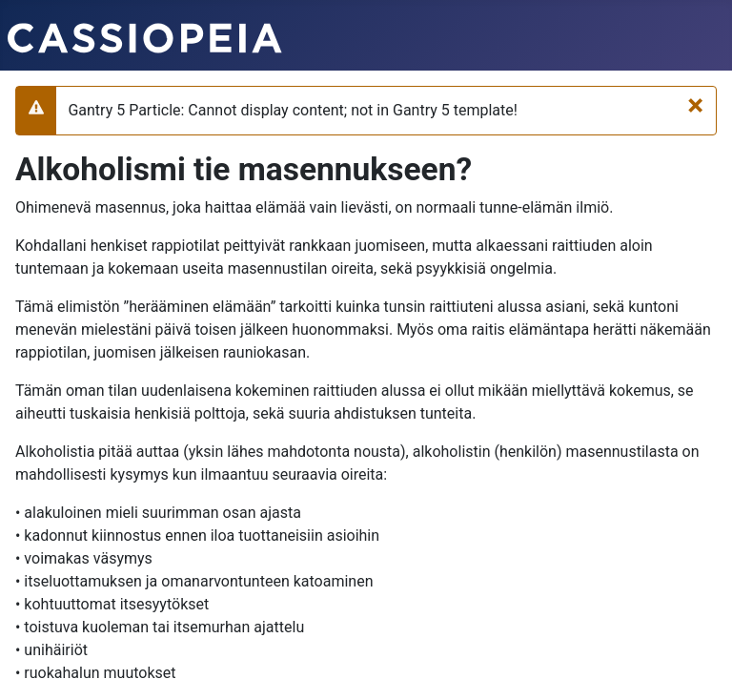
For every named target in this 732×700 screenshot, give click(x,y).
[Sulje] (695, 105)
